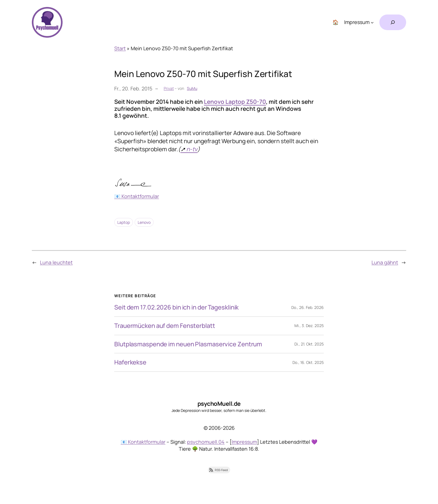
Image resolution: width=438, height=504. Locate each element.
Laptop (124, 222)
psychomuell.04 (206, 442)
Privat (169, 88)
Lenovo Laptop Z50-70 (235, 102)
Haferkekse (130, 362)
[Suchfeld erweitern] (393, 22)
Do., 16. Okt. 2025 (308, 362)
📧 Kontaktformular (137, 196)
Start (120, 48)
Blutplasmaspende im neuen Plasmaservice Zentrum (188, 344)
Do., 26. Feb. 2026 (308, 307)
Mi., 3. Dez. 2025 (309, 326)
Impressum (244, 442)
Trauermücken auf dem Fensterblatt (165, 326)
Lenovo (144, 222)
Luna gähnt (385, 262)
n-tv (192, 149)
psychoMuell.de (219, 404)
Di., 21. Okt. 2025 (309, 344)
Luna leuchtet (56, 262)
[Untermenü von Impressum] (372, 22)
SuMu (192, 88)
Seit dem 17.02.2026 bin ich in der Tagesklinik (176, 307)
